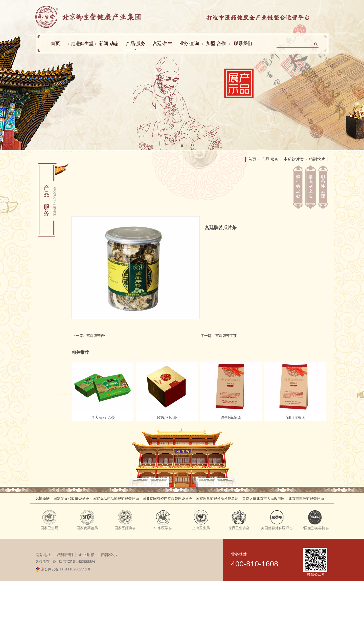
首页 (55, 44)
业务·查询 (189, 44)
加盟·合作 (216, 44)
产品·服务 (136, 44)
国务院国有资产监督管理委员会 (167, 499)
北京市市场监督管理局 (306, 499)
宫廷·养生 (162, 44)
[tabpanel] (182, 75)
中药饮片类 (294, 159)
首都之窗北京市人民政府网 (263, 499)
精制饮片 (317, 159)
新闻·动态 (109, 44)
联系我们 (243, 44)
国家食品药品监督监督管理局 (116, 499)
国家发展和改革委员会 (71, 499)
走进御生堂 (82, 44)
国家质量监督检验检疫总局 (217, 499)
